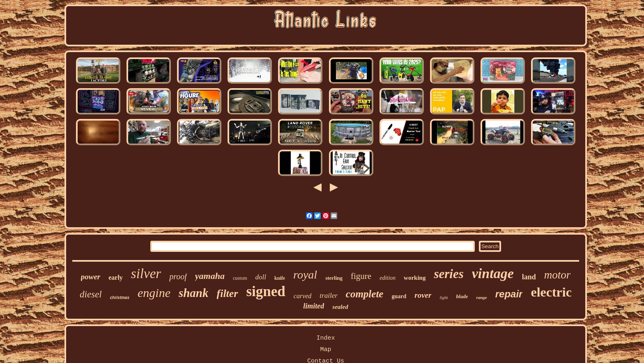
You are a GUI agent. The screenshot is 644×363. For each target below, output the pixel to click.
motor (558, 275)
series (448, 274)
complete (365, 294)
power (91, 277)
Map (325, 350)
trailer (328, 296)
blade (462, 296)
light (444, 297)
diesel (91, 294)
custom (240, 278)
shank (194, 293)
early (116, 277)
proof (178, 276)
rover (423, 295)
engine (154, 293)
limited (314, 306)
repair (509, 294)
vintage (493, 273)
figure (361, 276)
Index (325, 338)
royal (305, 275)
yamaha (210, 276)
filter (228, 293)
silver (146, 274)
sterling (334, 278)
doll (261, 277)
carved (303, 296)
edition (388, 278)
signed (266, 291)
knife (280, 278)
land (529, 277)
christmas (120, 298)
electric (551, 292)
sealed (340, 307)
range (481, 297)
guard (399, 296)
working (415, 278)
